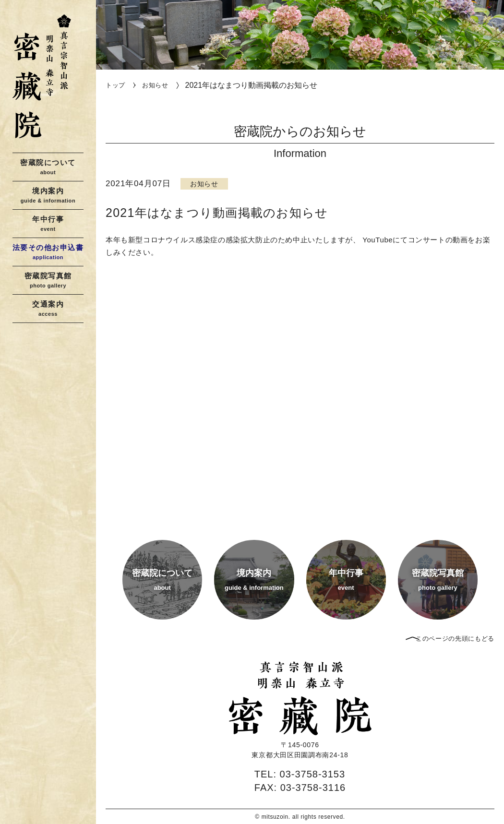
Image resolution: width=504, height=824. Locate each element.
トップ (115, 85)
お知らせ (155, 85)
